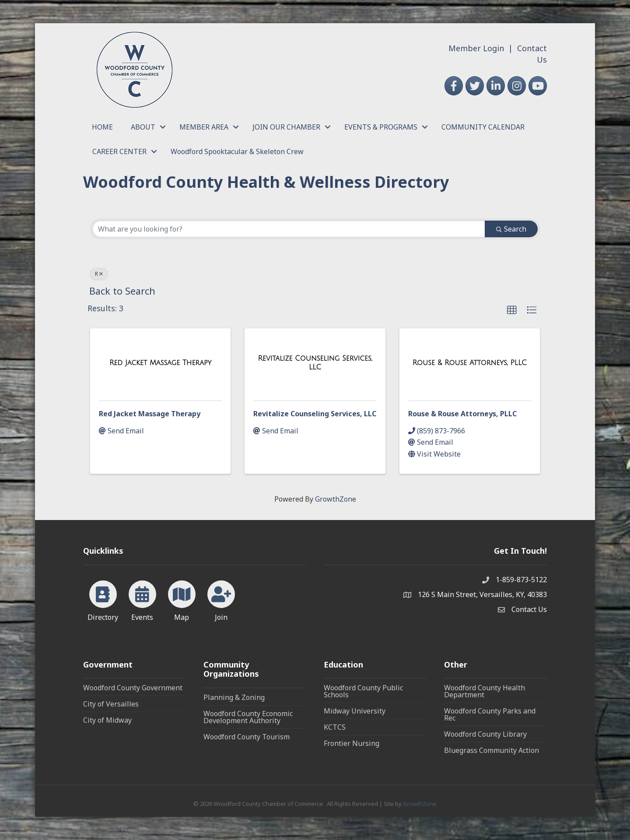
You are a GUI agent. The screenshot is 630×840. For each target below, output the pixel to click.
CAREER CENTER (119, 151)
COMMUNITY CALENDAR (483, 127)
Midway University (355, 711)
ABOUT (143, 127)
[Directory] (103, 599)
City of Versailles (111, 704)
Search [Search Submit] (511, 229)
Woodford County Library (485, 734)
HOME (102, 127)
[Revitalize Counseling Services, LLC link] (315, 363)
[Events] (142, 599)
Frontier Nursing (352, 743)
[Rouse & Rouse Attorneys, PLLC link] (470, 363)
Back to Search (122, 291)
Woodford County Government (133, 688)
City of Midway (107, 720)
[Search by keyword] (289, 229)
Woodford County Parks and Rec (490, 714)
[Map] (182, 599)
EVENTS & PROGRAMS (381, 127)
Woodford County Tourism (247, 737)
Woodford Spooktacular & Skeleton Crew (237, 151)
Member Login (476, 48)
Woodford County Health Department (485, 691)
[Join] (221, 599)
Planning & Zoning (234, 697)
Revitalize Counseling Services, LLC (315, 414)
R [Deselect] (99, 274)
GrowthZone (336, 499)
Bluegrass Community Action (492, 750)
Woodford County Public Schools (363, 691)
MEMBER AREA (204, 127)
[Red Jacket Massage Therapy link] (161, 363)
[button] (512, 310)
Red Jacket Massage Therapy (150, 414)
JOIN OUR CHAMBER (286, 127)
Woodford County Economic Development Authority (248, 717)
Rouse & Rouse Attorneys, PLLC (462, 414)
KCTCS (335, 727)
